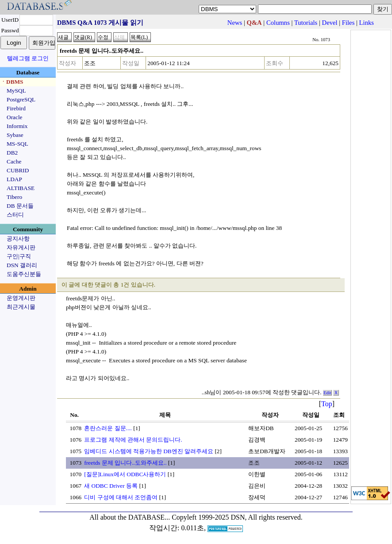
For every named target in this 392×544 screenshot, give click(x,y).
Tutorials (306, 23)
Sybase (15, 135)
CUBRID (18, 170)
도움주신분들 (24, 274)
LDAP (14, 179)
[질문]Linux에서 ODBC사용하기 (125, 474)
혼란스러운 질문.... (108, 428)
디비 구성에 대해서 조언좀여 (121, 497)
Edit (327, 393)
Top (327, 404)
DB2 (12, 153)
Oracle (15, 117)
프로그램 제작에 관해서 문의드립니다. (133, 440)
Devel (330, 23)
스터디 (15, 215)
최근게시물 (21, 307)
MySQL (16, 91)
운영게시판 (21, 298)
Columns (278, 23)
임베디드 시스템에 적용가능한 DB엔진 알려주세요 (149, 451)
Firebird (16, 108)
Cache (14, 161)
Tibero (14, 197)
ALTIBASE (21, 188)
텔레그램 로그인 (28, 58)
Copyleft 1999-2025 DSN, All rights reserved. (237, 517)
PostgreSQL (21, 99)
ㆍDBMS (12, 82)
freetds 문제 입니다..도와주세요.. (125, 463)
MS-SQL (17, 144)
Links (367, 23)
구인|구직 (19, 256)
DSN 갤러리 (22, 265)
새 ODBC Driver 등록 (111, 486)
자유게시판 (21, 247)
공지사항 (18, 239)
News (235, 23)
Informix (17, 126)
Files (348, 23)
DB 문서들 (20, 206)
